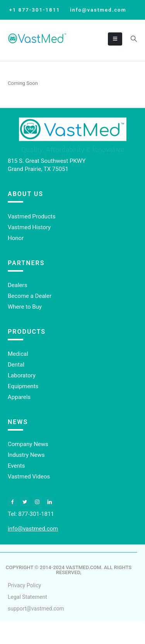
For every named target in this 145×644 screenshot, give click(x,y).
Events (16, 466)
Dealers (17, 285)
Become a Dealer (30, 296)
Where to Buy (25, 307)
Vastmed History (29, 227)
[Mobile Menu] (115, 39)
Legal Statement (27, 597)
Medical (18, 354)
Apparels (19, 397)
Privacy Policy (24, 585)
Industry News (26, 455)
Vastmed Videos (29, 477)
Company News (28, 444)
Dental (16, 365)
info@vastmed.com (98, 10)
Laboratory (22, 375)
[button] (134, 39)
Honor (16, 238)
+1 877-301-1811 (35, 10)
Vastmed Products (32, 216)
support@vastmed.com (36, 609)
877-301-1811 (36, 514)
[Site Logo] (37, 39)
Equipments (23, 386)
